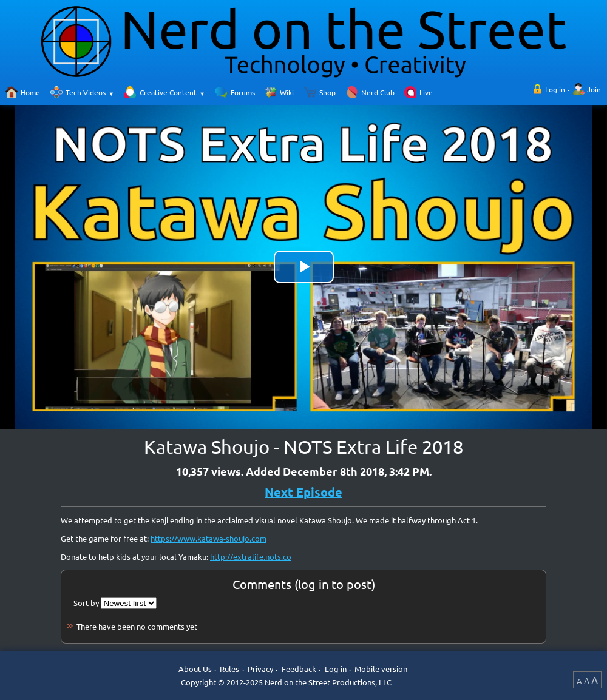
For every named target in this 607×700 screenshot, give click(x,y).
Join (594, 89)
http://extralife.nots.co (251, 557)
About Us (195, 669)
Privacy (260, 669)
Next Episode (303, 492)
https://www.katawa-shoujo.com (209, 538)
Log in (555, 89)
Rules (229, 669)
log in (313, 584)
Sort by (86, 603)
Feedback (299, 669)
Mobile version (381, 669)
